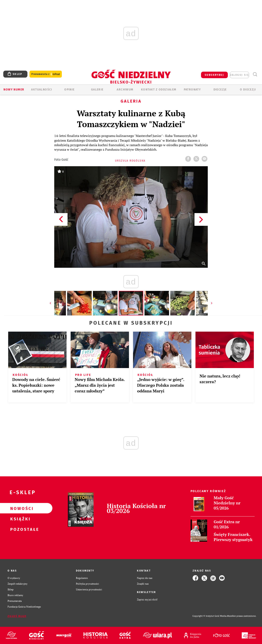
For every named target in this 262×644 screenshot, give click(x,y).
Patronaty (192, 90)
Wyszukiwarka (255, 74)
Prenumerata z (46, 74)
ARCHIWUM (125, 90)
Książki (20, 519)
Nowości (20, 508)
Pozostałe (20, 529)
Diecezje (220, 90)
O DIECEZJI (248, 90)
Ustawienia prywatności (89, 589)
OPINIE (69, 90)
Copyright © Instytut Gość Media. (210, 616)
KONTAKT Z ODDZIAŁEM (159, 90)
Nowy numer (14, 90)
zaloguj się (239, 75)
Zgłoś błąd (17, 616)
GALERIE (97, 90)
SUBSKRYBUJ (214, 75)
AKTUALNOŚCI (42, 90)
